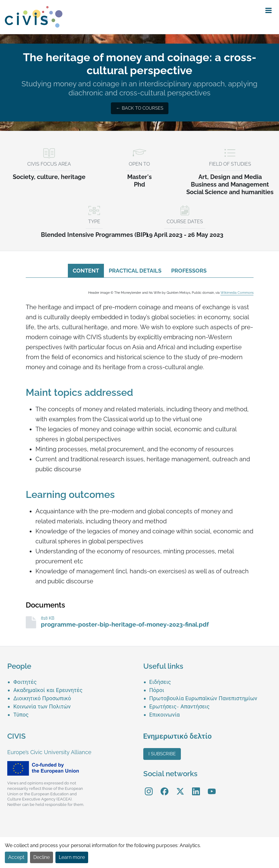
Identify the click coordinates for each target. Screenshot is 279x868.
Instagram (149, 787)
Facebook (164, 787)
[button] (269, 11)
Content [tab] (86, 271)
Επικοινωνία (165, 715)
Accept (16, 857)
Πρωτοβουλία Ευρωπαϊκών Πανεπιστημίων (203, 698)
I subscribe (162, 754)
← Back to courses (140, 108)
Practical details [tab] (135, 271)
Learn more (72, 857)
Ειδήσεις (160, 682)
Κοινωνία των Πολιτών (42, 706)
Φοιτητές (25, 682)
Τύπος (21, 715)
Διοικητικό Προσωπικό (42, 698)
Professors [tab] (189, 271)
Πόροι (157, 690)
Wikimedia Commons (237, 293)
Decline (42, 857)
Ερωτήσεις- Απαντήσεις (180, 706)
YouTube (212, 787)
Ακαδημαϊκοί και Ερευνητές (48, 690)
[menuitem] (75, 682)
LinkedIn (196, 787)
